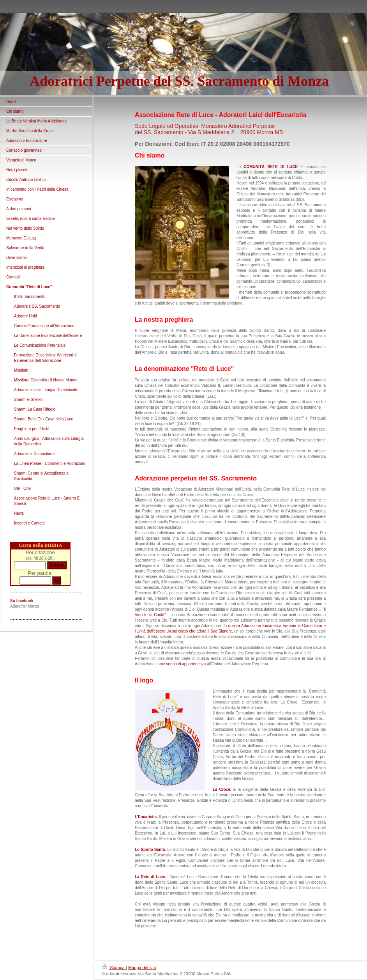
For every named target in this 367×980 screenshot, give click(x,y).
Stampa (114, 968)
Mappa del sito (142, 968)
